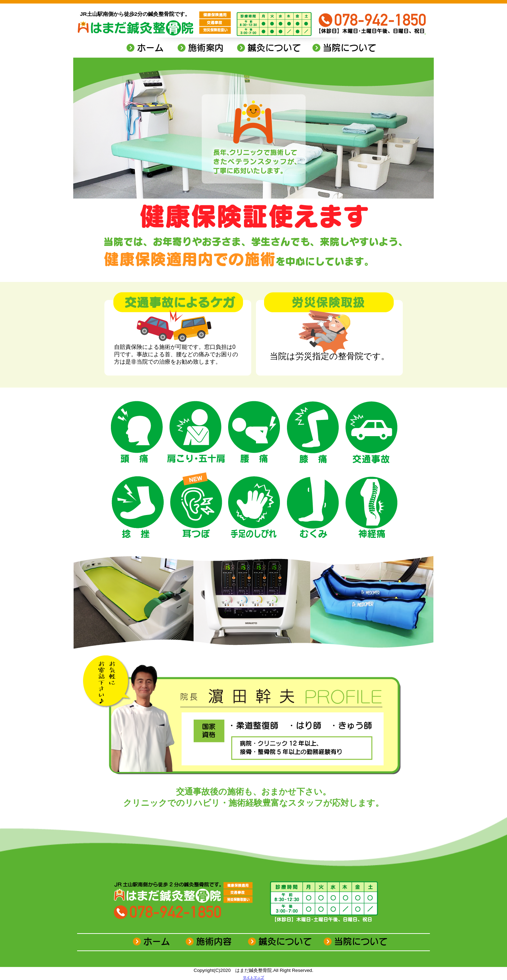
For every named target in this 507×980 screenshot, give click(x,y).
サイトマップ (254, 977)
